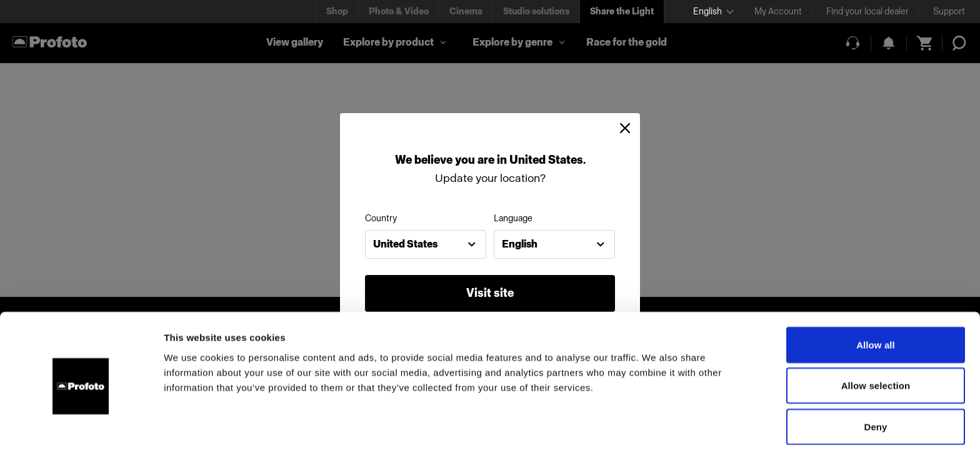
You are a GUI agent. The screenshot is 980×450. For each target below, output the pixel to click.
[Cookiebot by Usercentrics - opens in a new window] (81, 426)
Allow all (876, 296)
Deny (875, 378)
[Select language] (713, 12)
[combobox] (426, 244)
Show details (656, 425)
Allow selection (876, 337)
